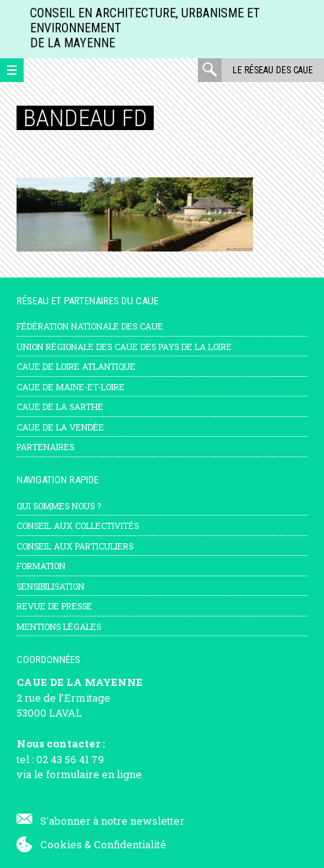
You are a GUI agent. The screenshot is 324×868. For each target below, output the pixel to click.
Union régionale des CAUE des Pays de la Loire (124, 346)
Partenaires (45, 447)
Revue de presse (54, 606)
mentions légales (59, 626)
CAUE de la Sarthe (60, 406)
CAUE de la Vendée (60, 427)
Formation (41, 566)
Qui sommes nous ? (59, 506)
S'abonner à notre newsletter (112, 821)
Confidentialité (130, 844)
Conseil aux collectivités (78, 525)
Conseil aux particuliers (75, 546)
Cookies (61, 844)
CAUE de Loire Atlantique (76, 366)
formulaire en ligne (94, 774)
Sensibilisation (50, 586)
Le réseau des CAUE (273, 70)
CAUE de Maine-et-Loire (71, 387)
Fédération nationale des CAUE (90, 326)
